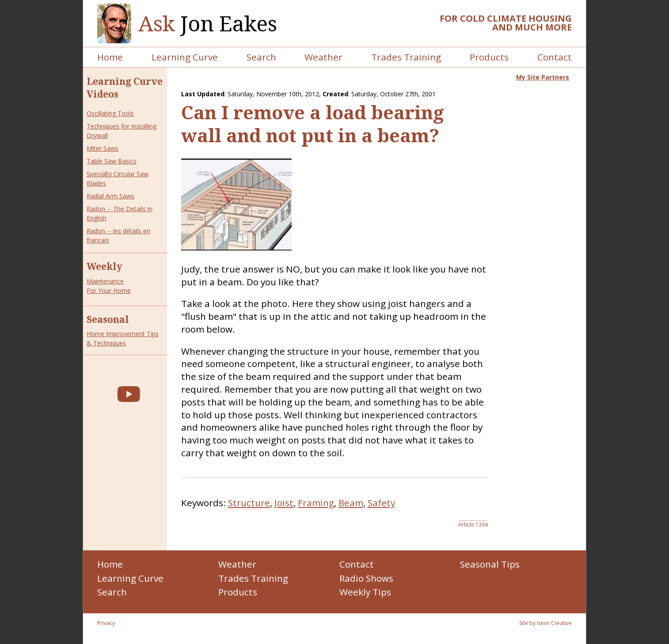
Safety (381, 503)
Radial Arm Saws (110, 196)
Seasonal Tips (490, 564)
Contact (555, 57)
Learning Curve (185, 57)
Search (261, 57)
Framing (316, 503)
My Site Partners (543, 77)
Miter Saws (103, 148)
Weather (323, 57)
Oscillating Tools (110, 113)
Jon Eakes (208, 24)
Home (110, 57)
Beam (351, 503)
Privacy (106, 623)
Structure (249, 503)
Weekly (105, 266)
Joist (284, 503)
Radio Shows (366, 578)
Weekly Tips (365, 592)
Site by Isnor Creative (545, 623)
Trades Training (406, 57)
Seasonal (108, 319)
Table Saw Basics (112, 161)
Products (489, 57)
